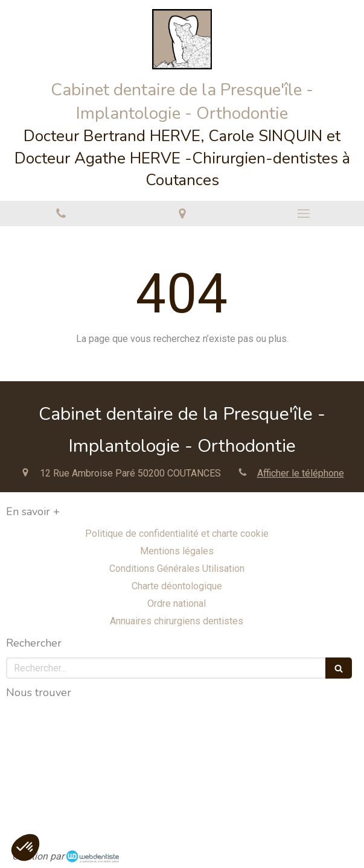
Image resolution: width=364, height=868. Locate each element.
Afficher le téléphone (301, 473)
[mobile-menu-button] (303, 214)
